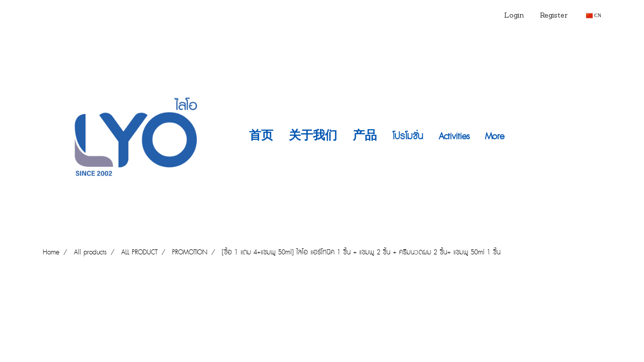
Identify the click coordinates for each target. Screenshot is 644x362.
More (495, 137)
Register (554, 16)
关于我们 (313, 137)
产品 (365, 137)
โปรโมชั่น (408, 137)
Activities (454, 137)
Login (514, 16)
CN (594, 15)
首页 (261, 137)
